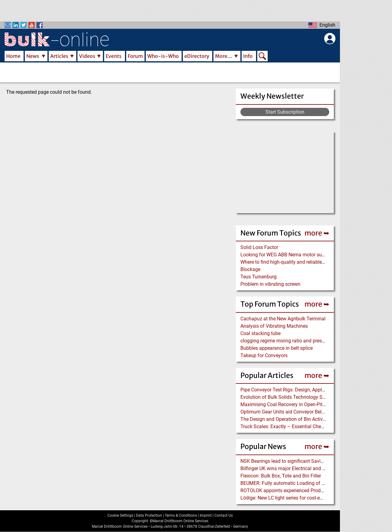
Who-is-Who (163, 56)
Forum (135, 56)
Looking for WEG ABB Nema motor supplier (287, 255)
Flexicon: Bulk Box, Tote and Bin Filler (281, 476)
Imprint (206, 515)
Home (13, 56)
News (33, 56)
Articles (59, 56)
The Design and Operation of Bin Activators (287, 419)
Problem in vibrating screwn (270, 284)
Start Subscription (285, 112)
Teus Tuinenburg (258, 277)
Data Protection (149, 515)
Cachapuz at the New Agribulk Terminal (283, 319)
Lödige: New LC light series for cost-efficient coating (296, 498)
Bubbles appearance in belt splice (277, 348)
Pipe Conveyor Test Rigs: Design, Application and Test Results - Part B (315, 390)
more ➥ (317, 233)
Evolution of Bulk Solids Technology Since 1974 (292, 397)
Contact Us (224, 515)
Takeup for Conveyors (264, 355)
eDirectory (197, 56)
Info (248, 56)
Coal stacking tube (260, 333)
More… (224, 56)
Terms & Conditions (181, 515)
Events (114, 56)
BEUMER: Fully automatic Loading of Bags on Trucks (298, 483)
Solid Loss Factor (259, 247)
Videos (87, 56)
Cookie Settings (120, 515)
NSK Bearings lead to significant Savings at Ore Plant (298, 461)
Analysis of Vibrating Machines (274, 326)
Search (262, 57)
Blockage (250, 269)
